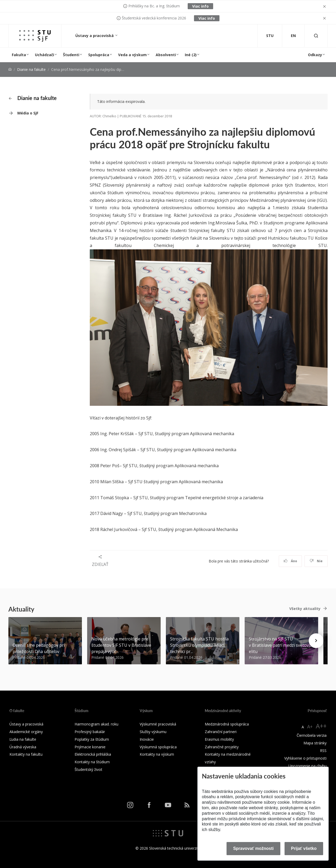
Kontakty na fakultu (26, 754)
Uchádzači (44, 55)
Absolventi (166, 55)
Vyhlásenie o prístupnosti (305, 758)
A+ (310, 727)
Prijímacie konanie (90, 747)
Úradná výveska (23, 747)
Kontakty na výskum (157, 754)
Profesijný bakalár (90, 732)
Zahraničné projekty (222, 747)
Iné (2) (191, 55)
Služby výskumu (153, 732)
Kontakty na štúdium (92, 762)
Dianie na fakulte (31, 69)
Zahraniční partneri (221, 732)
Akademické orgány (26, 732)
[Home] (10, 69)
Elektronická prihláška (93, 754)
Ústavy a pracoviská (95, 36)
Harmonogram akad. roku (96, 724)
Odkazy (315, 55)
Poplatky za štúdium (92, 739)
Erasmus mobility (219, 739)
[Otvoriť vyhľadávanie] (316, 36)
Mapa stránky (315, 743)
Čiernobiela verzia (312, 735)
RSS (323, 751)
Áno (290, 561)
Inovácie (147, 739)
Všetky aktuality (305, 609)
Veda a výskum (132, 55)
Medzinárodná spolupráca (227, 724)
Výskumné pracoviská (158, 724)
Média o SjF (28, 113)
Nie (316, 561)
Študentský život (88, 769)
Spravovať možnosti (253, 848)
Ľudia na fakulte (23, 739)
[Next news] (316, 641)
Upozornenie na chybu (308, 766)
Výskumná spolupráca (158, 747)
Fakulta (19, 55)
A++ (321, 726)
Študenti (71, 55)
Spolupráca (99, 55)
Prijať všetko (304, 848)
